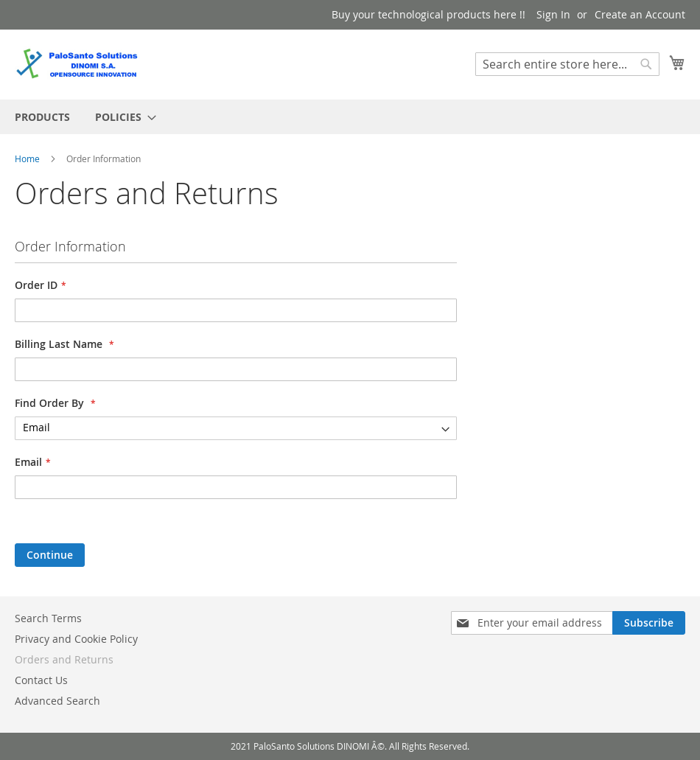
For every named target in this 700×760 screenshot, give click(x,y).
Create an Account (640, 14)
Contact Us (41, 680)
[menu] (350, 117)
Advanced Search (57, 701)
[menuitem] (42, 117)
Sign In (553, 14)
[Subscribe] (649, 623)
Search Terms (48, 618)
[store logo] (77, 64)
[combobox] (567, 64)
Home (28, 158)
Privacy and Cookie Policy (76, 639)
